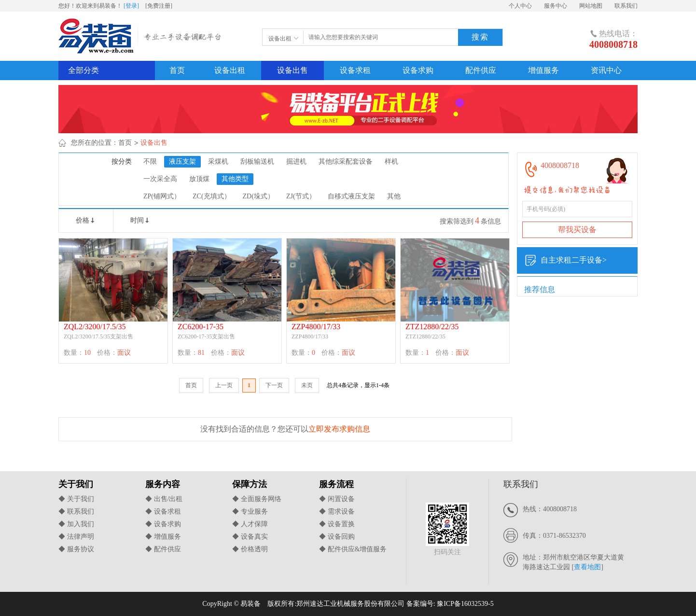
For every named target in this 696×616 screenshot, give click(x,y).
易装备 (141, 38)
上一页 (224, 385)
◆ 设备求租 (163, 511)
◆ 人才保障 (250, 524)
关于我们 (76, 484)
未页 (307, 385)
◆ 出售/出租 (164, 499)
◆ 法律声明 (76, 537)
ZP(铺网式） (162, 196)
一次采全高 (160, 179)
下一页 (274, 385)
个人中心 (520, 6)
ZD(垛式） (258, 196)
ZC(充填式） (212, 196)
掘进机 (296, 161)
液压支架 (182, 161)
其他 (394, 196)
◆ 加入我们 (76, 524)
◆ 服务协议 (76, 549)
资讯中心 (606, 70)
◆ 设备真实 (250, 537)
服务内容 (163, 484)
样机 (391, 161)
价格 (86, 220)
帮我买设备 (577, 230)
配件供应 (481, 70)
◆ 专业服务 (250, 511)
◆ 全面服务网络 (257, 499)
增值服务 (543, 70)
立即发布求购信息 (339, 429)
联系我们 (626, 6)
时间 (140, 220)
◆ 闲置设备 (337, 499)
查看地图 (587, 567)
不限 (150, 161)
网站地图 (591, 6)
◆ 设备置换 (337, 524)
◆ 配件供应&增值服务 (353, 549)
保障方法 (250, 484)
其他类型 (235, 179)
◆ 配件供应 (163, 549)
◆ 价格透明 (250, 549)
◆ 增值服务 (163, 537)
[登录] (131, 6)
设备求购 (418, 70)
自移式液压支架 (351, 196)
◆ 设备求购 (163, 524)
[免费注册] (159, 6)
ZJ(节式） (301, 196)
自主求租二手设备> (565, 261)
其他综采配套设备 (346, 161)
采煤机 (218, 161)
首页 (177, 70)
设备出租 (230, 70)
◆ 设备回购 (337, 537)
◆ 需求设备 (337, 511)
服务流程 (336, 484)
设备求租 (355, 70)
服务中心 (556, 6)
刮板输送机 (257, 161)
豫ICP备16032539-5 (465, 604)
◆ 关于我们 (76, 499)
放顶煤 (199, 179)
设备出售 (292, 70)
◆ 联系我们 (76, 511)
